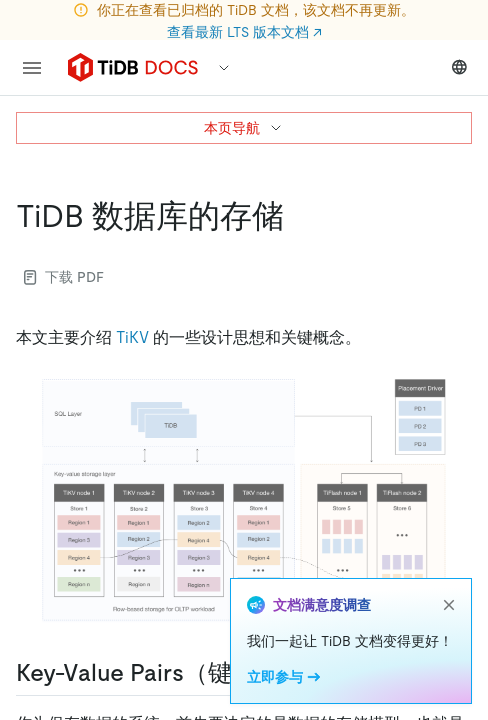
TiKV (132, 337)
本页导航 (244, 128)
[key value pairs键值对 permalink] (320, 673)
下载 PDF (64, 277)
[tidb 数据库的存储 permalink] (300, 216)
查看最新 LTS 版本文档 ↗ (244, 32)
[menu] (32, 68)
